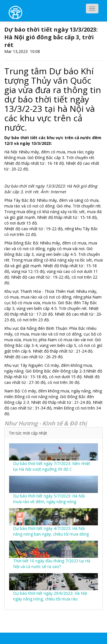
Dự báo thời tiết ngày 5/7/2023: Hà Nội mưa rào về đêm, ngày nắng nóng (49, 499)
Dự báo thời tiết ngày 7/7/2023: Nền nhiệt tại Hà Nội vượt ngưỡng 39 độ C (52, 466)
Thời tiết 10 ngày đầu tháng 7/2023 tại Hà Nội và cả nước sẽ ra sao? (52, 564)
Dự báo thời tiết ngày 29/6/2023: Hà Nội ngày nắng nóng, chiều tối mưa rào (50, 596)
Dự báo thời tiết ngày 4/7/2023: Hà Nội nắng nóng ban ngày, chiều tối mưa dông (51, 531)
